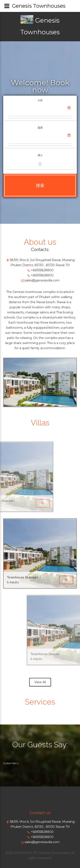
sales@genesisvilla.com (40, 280)
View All (40, 682)
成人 (40, 155)
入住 (40, 100)
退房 (40, 128)
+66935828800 (40, 270)
